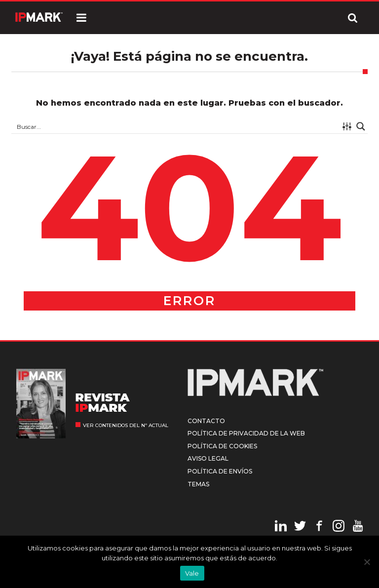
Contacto (206, 421)
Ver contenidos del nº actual (126, 425)
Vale (192, 573)
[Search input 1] (176, 126)
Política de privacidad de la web (246, 433)
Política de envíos (220, 471)
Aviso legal (208, 458)
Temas (198, 484)
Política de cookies (222, 446)
